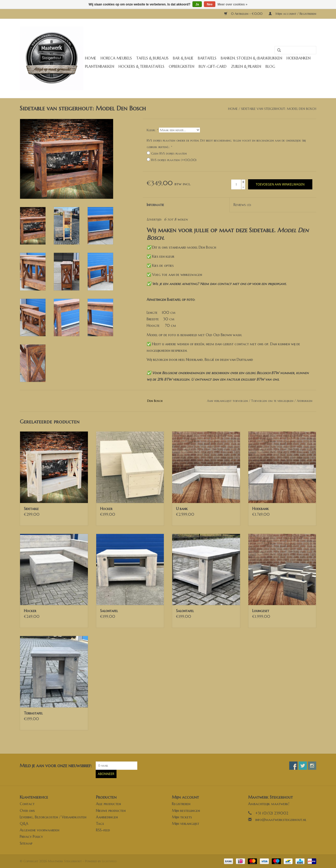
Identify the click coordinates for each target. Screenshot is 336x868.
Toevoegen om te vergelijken (273, 401)
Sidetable (31, 509)
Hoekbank (261, 509)
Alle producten (108, 804)
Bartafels (207, 58)
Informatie (155, 205)
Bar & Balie (183, 58)
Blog (270, 67)
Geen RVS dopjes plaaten (169, 153)
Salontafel (109, 611)
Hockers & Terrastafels (141, 67)
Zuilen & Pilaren (246, 67)
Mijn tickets (182, 817)
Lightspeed (109, 861)
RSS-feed (103, 830)
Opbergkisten (182, 67)
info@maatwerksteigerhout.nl (281, 820)
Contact (27, 804)
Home (91, 58)
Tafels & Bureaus (152, 58)
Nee (210, 4)
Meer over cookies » (233, 4)
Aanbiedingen (107, 817)
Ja (197, 4)
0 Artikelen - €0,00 (244, 14)
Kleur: (152, 130)
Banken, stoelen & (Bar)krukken (251, 58)
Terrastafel (33, 713)
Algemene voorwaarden (40, 830)
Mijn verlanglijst (186, 824)
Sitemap (26, 843)
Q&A (24, 824)
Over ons (27, 811)
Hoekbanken (299, 58)
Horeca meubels (116, 58)
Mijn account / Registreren (292, 14)
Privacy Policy (31, 837)
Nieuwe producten (111, 811)
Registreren (181, 804)
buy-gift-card (213, 67)
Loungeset (261, 611)
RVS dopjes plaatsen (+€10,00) (174, 160)
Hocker (106, 509)
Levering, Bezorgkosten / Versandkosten (53, 817)
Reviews (242, 205)
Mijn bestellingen (186, 811)
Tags (100, 824)
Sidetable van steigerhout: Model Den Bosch (279, 109)
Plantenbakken (100, 67)
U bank (182, 509)
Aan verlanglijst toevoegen (227, 401)
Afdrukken (305, 401)
